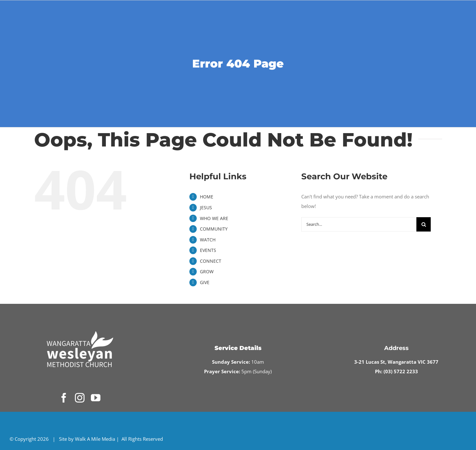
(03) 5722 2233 (401, 371)
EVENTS (208, 250)
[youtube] (96, 398)
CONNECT (211, 261)
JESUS (206, 207)
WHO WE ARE (214, 218)
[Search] (424, 224)
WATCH (208, 240)
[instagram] (80, 398)
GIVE (205, 282)
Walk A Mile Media (95, 439)
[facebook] (64, 398)
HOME (207, 197)
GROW (207, 271)
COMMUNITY (214, 229)
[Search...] (359, 224)
